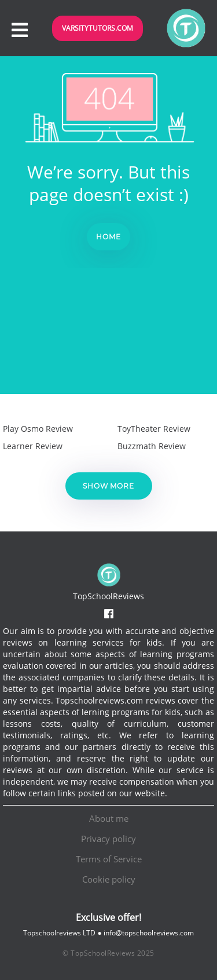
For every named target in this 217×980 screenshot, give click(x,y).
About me (109, 818)
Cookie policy (109, 879)
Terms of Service (109, 859)
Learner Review (33, 446)
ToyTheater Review (154, 429)
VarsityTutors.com (98, 28)
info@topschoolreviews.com (149, 933)
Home (108, 237)
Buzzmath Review (152, 446)
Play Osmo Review (38, 429)
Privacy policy (108, 839)
